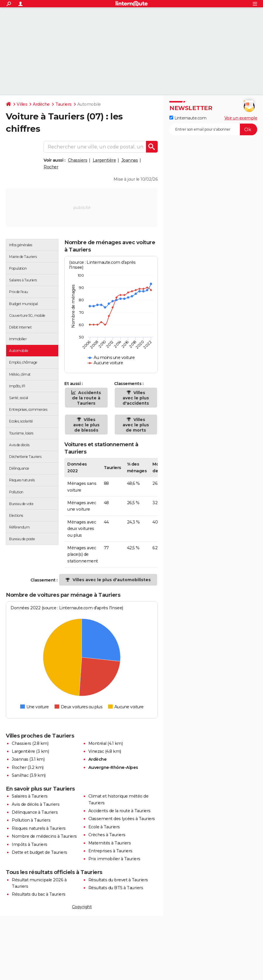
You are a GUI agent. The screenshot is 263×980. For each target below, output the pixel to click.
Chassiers (78, 160)
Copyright (82, 907)
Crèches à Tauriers (107, 835)
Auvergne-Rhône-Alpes (113, 767)
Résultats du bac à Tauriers (39, 894)
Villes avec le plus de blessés (86, 425)
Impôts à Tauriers (30, 844)
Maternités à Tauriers (110, 843)
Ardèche (41, 104)
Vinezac (96, 751)
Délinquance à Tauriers (35, 812)
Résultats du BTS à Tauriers (116, 888)
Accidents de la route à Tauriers (86, 398)
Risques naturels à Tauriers (39, 828)
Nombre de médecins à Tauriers (44, 836)
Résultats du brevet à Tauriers (118, 880)
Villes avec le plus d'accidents (136, 398)
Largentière (104, 160)
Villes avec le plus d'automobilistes (112, 580)
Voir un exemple (241, 118)
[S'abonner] (213, 129)
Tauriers (63, 104)
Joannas (130, 160)
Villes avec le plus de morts (136, 425)
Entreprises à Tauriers (110, 851)
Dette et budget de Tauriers (39, 852)
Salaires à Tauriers (30, 796)
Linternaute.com (188, 118)
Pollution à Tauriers (31, 820)
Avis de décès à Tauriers (36, 804)
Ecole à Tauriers (104, 827)
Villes (22, 104)
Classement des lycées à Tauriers (122, 819)
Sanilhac (20, 775)
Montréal (97, 743)
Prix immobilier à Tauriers (114, 859)
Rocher (51, 167)
